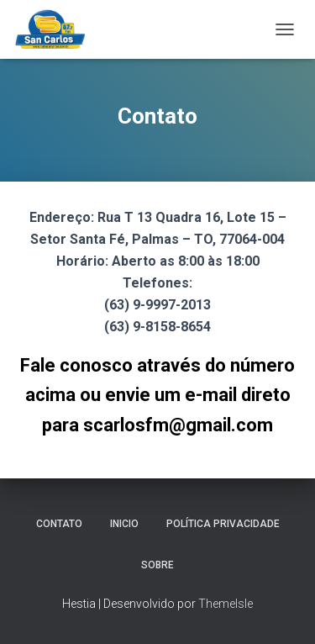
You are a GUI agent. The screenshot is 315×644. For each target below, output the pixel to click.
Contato (59, 524)
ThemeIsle (226, 604)
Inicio (124, 524)
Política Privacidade (223, 524)
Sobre (157, 565)
